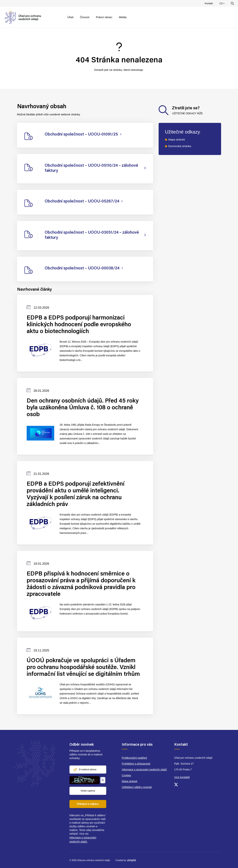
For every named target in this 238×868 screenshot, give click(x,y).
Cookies (127, 775)
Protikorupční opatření (135, 758)
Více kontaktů (182, 777)
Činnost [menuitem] (85, 17)
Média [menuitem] (123, 17)
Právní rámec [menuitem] (104, 17)
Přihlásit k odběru (88, 804)
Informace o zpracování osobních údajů (144, 770)
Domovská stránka (180, 146)
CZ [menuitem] (222, 4)
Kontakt (209, 3)
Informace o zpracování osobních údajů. (83, 840)
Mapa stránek (177, 139)
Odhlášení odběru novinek (137, 787)
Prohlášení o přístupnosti (136, 764)
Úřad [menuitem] (70, 17)
